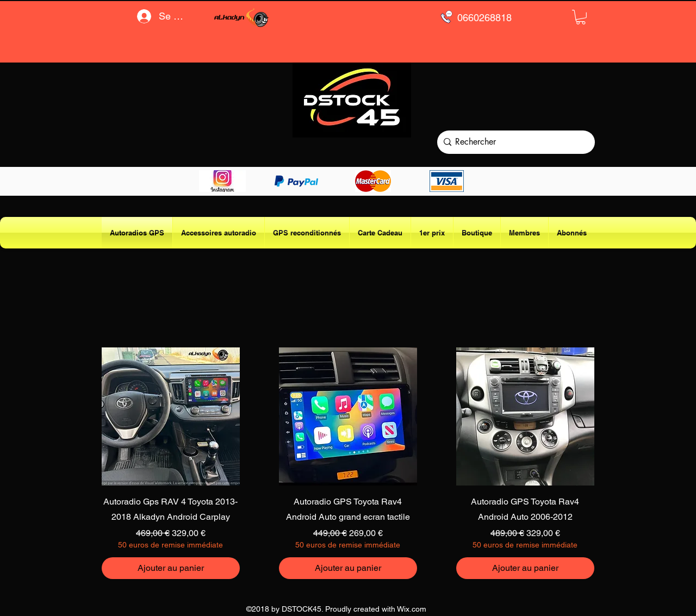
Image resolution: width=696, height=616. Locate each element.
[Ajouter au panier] (171, 568)
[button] (581, 17)
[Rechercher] (514, 142)
